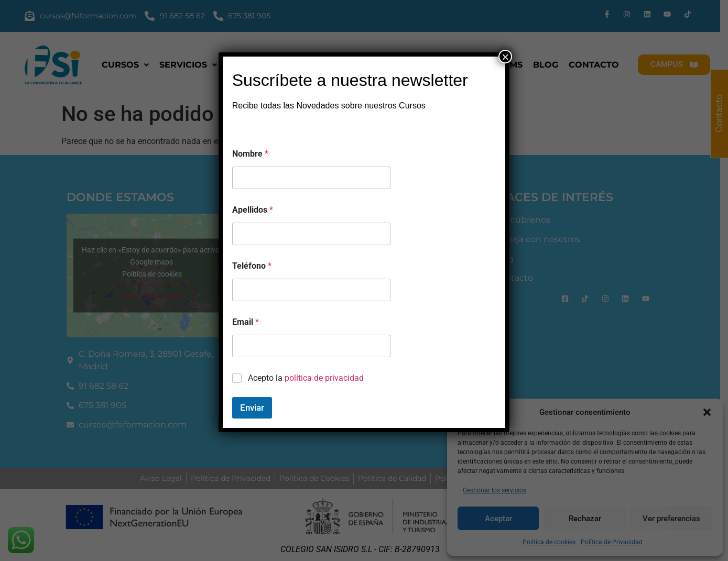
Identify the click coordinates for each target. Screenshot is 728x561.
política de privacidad (324, 378)
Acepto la (306, 378)
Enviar (252, 408)
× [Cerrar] (505, 57)
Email (246, 322)
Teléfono (252, 266)
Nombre (250, 154)
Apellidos (253, 210)
